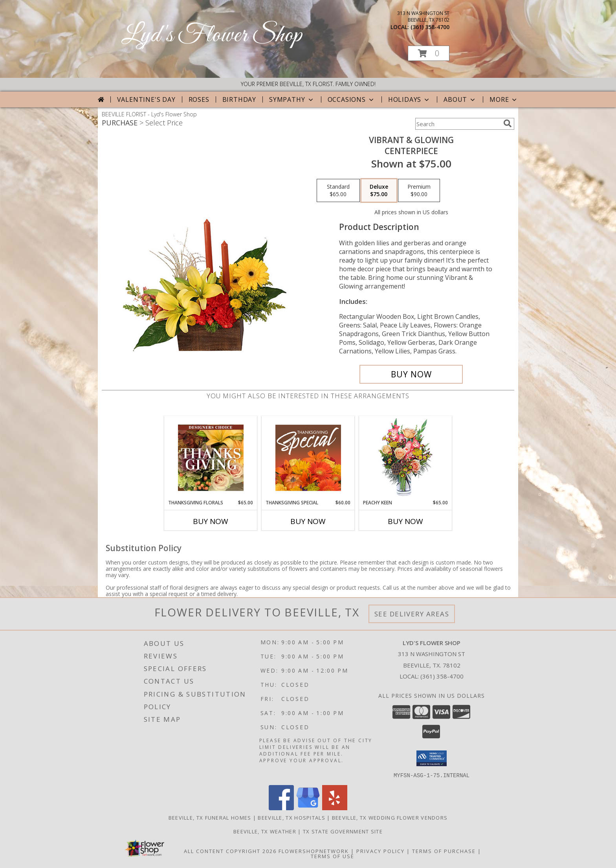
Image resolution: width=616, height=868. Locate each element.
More (504, 99)
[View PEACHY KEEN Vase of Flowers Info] (406, 458)
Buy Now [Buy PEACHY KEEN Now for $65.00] (405, 521)
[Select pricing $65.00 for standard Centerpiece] (338, 191)
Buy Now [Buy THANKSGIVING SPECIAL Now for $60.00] (308, 521)
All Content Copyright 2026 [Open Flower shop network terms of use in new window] (230, 851)
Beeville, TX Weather (265, 831)
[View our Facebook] (281, 808)
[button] (429, 53)
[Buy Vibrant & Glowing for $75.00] (411, 374)
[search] (508, 123)
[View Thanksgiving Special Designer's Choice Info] (308, 458)
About (460, 99)
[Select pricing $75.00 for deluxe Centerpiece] (379, 191)
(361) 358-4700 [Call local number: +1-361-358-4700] (430, 27)
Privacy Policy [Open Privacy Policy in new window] (380, 851)
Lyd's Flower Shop (212, 36)
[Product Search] (458, 124)
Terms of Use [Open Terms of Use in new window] (333, 856)
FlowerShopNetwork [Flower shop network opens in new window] (314, 851)
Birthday (239, 99)
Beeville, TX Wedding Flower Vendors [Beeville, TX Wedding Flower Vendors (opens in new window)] (390, 817)
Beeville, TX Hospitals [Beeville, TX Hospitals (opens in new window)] (291, 817)
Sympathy (292, 99)
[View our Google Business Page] (308, 808)
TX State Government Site (343, 831)
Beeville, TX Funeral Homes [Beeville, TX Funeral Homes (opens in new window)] (210, 817)
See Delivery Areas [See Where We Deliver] (412, 614)
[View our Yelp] (335, 808)
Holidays (409, 99)
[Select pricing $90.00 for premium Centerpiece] (419, 191)
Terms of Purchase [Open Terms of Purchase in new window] (444, 851)
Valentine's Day (146, 99)
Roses (199, 99)
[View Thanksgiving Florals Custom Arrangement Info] (211, 458)
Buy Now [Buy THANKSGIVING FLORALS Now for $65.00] (211, 521)
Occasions (351, 99)
